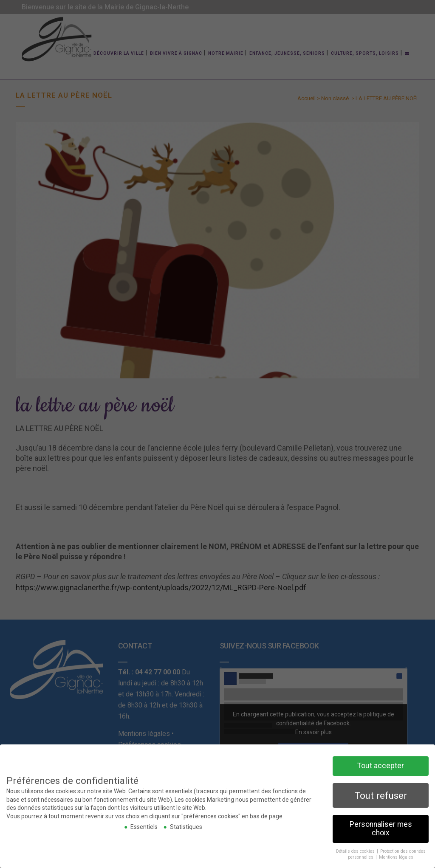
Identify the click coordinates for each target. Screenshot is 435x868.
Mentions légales (396, 857)
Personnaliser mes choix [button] (381, 828)
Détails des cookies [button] (356, 850)
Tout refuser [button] (381, 795)
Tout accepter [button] (381, 765)
